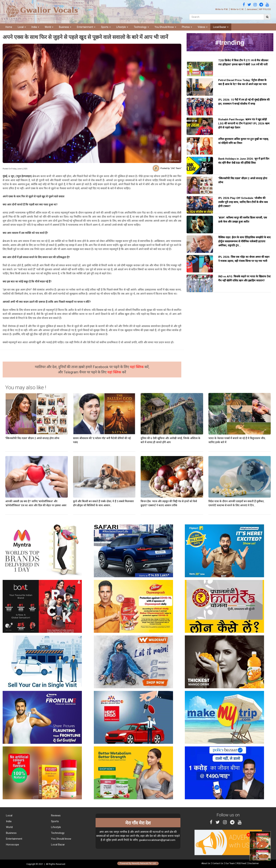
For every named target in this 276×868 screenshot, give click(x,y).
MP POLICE (265, 9)
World (49, 27)
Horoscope (12, 845)
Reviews (55, 815)
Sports (106, 27)
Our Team (230, 863)
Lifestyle (122, 27)
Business (65, 27)
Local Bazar (221, 27)
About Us (206, 863)
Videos (203, 27)
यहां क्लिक (137, 367)
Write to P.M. (222, 9)
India (35, 27)
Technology (141, 27)
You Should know (61, 839)
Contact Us (218, 863)
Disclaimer (253, 863)
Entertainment (86, 27)
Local (22, 27)
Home (9, 27)
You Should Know (165, 27)
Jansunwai (252, 9)
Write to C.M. (237, 9)
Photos (187, 27)
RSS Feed (241, 863)
